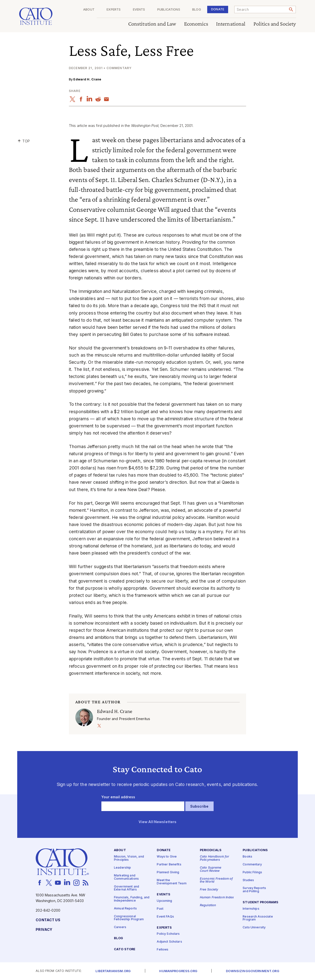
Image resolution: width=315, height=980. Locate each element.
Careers (120, 927)
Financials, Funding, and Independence (132, 899)
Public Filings (252, 873)
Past (160, 909)
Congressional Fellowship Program (129, 918)
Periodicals (211, 851)
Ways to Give (167, 857)
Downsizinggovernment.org (252, 971)
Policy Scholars (168, 934)
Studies (248, 881)
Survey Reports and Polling (254, 890)
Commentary (252, 865)
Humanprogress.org (178, 971)
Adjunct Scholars (169, 942)
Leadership (122, 868)
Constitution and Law (152, 24)
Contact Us (48, 920)
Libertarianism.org (113, 971)
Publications (169, 10)
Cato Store (125, 950)
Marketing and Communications (126, 877)
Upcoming (164, 901)
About (89, 10)
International (231, 24)
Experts (114, 10)
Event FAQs (165, 917)
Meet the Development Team (172, 882)
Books (247, 857)
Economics (196, 24)
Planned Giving (168, 873)
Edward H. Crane (87, 79)
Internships (251, 909)
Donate (218, 9)
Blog (197, 10)
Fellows (163, 950)
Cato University (254, 928)
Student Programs (260, 902)
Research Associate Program (258, 918)
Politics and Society (275, 24)
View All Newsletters (158, 822)
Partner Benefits (169, 865)
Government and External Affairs (126, 888)
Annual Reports (125, 909)
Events (139, 10)
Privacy (44, 930)
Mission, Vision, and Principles (129, 859)
